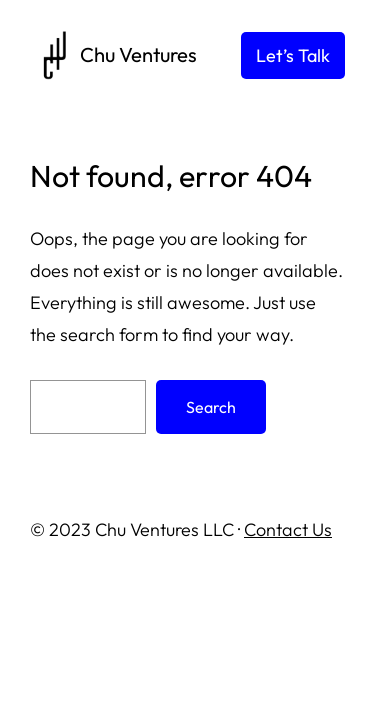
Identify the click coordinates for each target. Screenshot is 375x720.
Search (211, 407)
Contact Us (288, 529)
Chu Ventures (138, 54)
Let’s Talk (293, 55)
